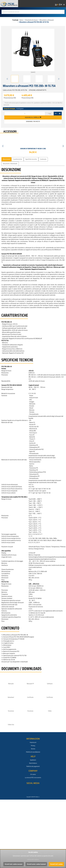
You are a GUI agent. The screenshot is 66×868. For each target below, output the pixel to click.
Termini (33, 749)
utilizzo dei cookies (33, 859)
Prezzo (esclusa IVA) (10, 98)
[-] (56, 114)
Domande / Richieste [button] (33, 121)
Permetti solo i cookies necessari (14, 864)
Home (21, 20)
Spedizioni (33, 760)
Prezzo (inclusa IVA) (27, 98)
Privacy (33, 746)
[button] (7, 79)
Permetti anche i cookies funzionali (36, 864)
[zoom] (33, 51)
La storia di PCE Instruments (33, 778)
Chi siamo (33, 774)
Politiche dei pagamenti (33, 766)
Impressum (33, 742)
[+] (60, 114)
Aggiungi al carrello (33, 117)
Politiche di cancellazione (33, 752)
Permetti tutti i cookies (56, 864)
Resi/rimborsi (33, 763)
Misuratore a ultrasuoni (47, 20)
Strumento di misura (31, 20)
